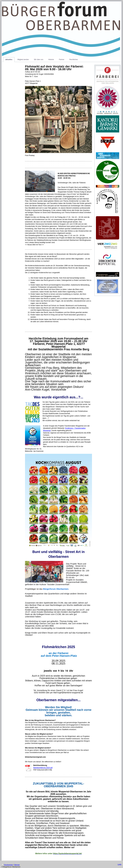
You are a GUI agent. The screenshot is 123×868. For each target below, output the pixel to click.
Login (120, 864)
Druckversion (7, 865)
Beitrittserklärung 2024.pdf (43, 768)
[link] (56, 589)
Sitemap (17, 865)
